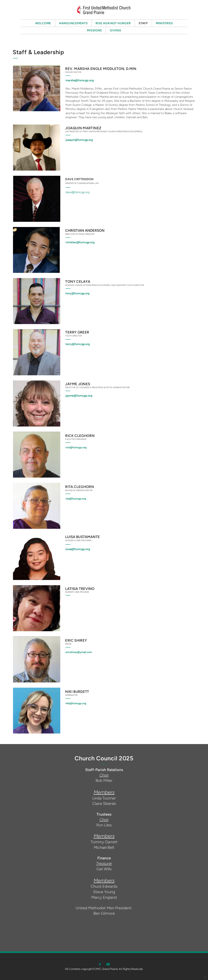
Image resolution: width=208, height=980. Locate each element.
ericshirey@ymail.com (79, 652)
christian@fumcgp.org (80, 242)
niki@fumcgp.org (76, 703)
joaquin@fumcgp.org (79, 140)
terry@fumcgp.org (78, 344)
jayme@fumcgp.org (79, 396)
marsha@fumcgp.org (80, 80)
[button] (100, 964)
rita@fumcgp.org (76, 499)
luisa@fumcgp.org (78, 549)
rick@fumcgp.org (76, 447)
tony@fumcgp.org (77, 293)
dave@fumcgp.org (78, 192)
